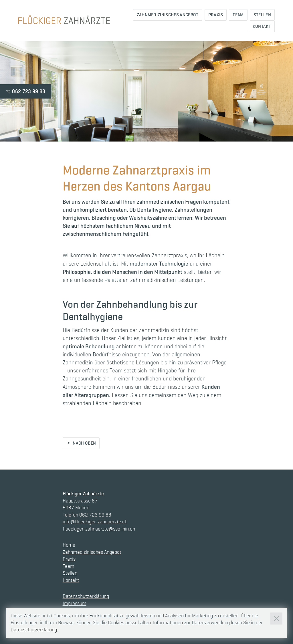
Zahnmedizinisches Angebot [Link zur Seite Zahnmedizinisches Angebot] (168, 15)
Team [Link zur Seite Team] (238, 15)
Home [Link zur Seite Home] (69, 545)
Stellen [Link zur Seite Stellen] (262, 15)
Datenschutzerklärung (86, 596)
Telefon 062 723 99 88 (87, 515)
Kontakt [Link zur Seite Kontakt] (262, 26)
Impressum (75, 604)
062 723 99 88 (29, 91)
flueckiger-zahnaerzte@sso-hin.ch (99, 529)
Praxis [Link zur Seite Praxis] (216, 15)
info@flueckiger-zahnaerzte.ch (95, 522)
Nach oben (84, 443)
